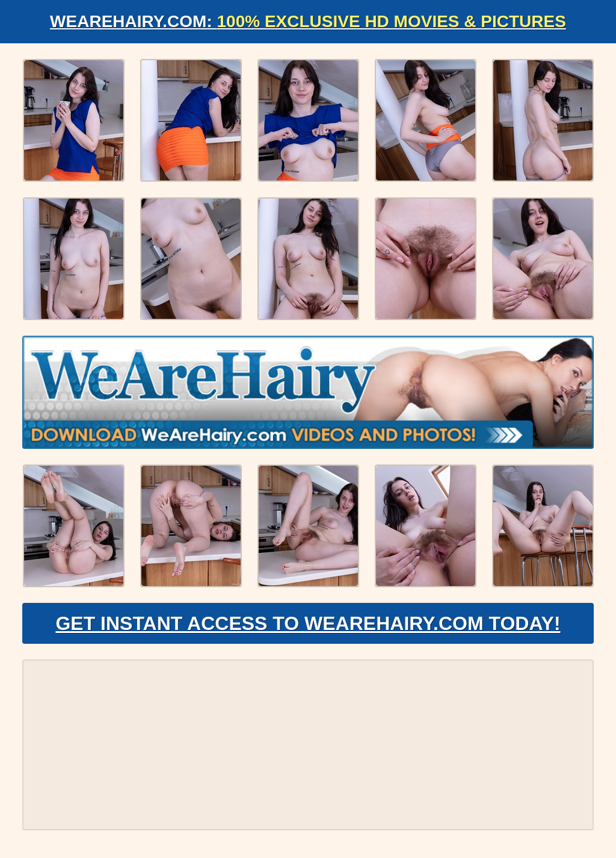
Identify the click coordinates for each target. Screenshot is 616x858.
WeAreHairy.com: (308, 21)
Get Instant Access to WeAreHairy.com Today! (308, 623)
